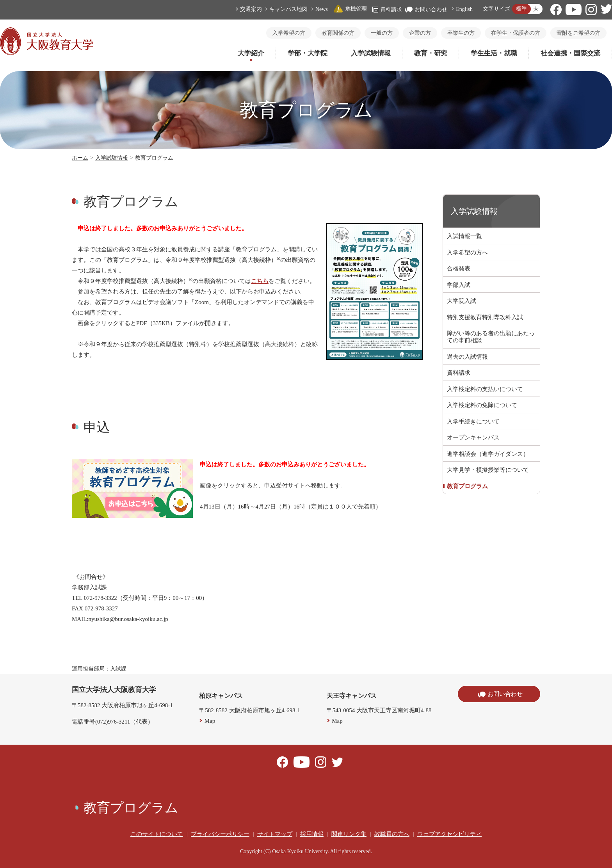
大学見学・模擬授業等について (488, 470)
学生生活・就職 (494, 53)
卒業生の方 (461, 33)
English (464, 9)
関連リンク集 (349, 834)
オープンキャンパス (473, 438)
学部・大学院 (308, 53)
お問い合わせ (426, 10)
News (322, 9)
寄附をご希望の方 (578, 33)
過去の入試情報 (467, 357)
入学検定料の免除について (482, 405)
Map (210, 721)
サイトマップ (275, 834)
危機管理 (350, 9)
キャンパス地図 (288, 9)
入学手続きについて (473, 422)
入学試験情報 (371, 53)
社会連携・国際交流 (570, 53)
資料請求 (387, 10)
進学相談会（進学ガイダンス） (488, 454)
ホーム (80, 158)
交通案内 (251, 9)
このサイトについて (157, 834)
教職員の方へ (392, 834)
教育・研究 (431, 53)
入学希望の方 (289, 33)
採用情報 (312, 834)
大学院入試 (462, 301)
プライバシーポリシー (220, 834)
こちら (260, 281)
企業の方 (420, 33)
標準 (521, 9)
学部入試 (459, 285)
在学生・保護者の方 (516, 33)
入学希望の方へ (467, 253)
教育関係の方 (338, 33)
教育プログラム (467, 486)
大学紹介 (251, 53)
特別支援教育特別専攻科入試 (485, 317)
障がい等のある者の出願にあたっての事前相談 (491, 337)
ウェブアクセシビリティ (449, 834)
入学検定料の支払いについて (485, 389)
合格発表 (459, 269)
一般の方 (382, 33)
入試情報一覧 (464, 236)
